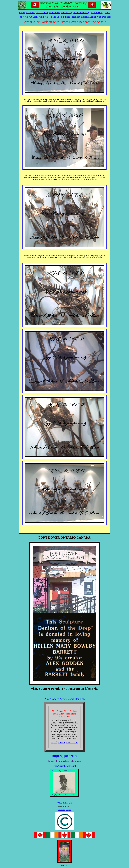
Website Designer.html (64, 803)
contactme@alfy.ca (65, 810)
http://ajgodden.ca (65, 756)
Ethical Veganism (72, 17)
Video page (50, 17)
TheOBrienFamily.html (64, 766)
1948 (59, 17)
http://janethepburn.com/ (64, 742)
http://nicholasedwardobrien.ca (65, 761)
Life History (97, 12)
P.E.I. (107, 12)
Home (22, 12)
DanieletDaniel (89, 17)
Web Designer (104, 17)
